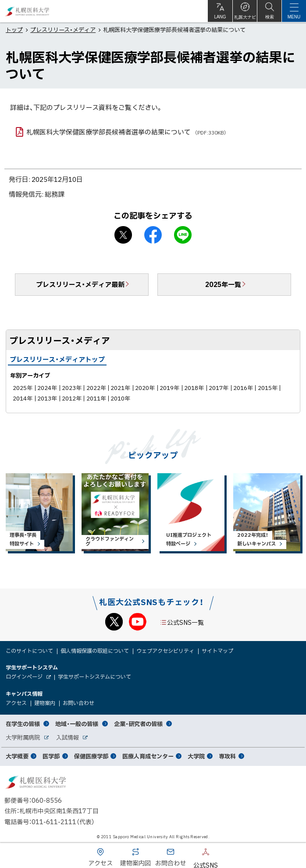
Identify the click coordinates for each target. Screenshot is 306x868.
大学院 (196, 756)
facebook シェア (153, 235)
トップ (14, 30)
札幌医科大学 (27, 11)
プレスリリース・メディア (63, 30)
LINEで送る (183, 235)
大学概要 (17, 756)
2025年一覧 (223, 284)
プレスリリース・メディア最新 (80, 284)
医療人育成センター (148, 756)
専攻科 (227, 756)
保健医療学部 (91, 756)
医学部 (51, 756)
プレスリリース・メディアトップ (57, 359)
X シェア (123, 235)
